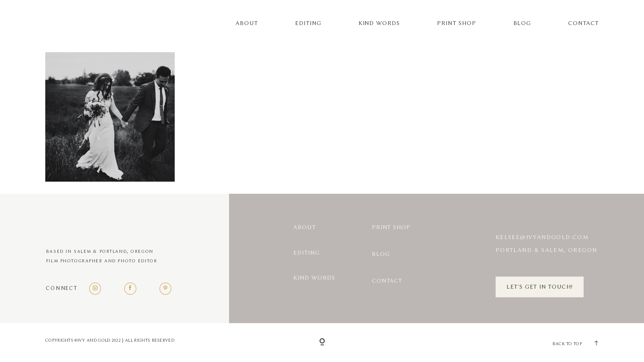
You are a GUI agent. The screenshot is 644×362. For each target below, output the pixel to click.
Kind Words (379, 23)
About (247, 23)
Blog (522, 23)
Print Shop (457, 23)
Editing (308, 23)
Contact (583, 23)
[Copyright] (322, 343)
